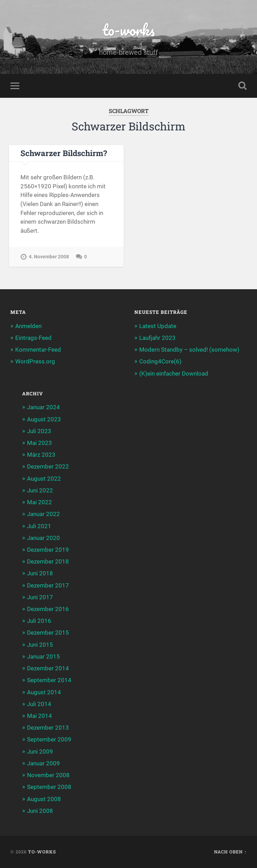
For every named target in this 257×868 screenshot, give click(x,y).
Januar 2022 (43, 514)
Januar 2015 (43, 656)
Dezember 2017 (48, 585)
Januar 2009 (43, 763)
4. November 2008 (49, 257)
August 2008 (44, 799)
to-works (128, 30)
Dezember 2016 (48, 609)
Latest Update (158, 326)
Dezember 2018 (48, 561)
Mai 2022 (39, 502)
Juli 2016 (39, 621)
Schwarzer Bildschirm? (64, 153)
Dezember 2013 (48, 728)
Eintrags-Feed (33, 338)
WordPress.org (35, 362)
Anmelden (28, 326)
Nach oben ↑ (230, 852)
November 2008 (48, 775)
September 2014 (49, 680)
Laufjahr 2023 (157, 338)
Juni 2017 (40, 597)
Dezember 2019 (48, 550)
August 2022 (44, 479)
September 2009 (49, 740)
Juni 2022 (40, 490)
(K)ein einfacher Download (174, 373)
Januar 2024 (43, 407)
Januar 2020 (43, 538)
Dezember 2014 (48, 668)
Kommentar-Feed (38, 350)
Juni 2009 (40, 751)
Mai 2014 (39, 716)
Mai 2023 (39, 443)
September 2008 (49, 787)
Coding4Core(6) (160, 362)
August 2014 (44, 692)
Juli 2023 (39, 431)
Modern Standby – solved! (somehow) (189, 350)
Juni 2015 (40, 645)
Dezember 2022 (48, 467)
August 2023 (44, 419)
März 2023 (41, 455)
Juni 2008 (40, 811)
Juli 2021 (39, 526)
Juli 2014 (39, 704)
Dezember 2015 (48, 633)
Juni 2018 (40, 574)
